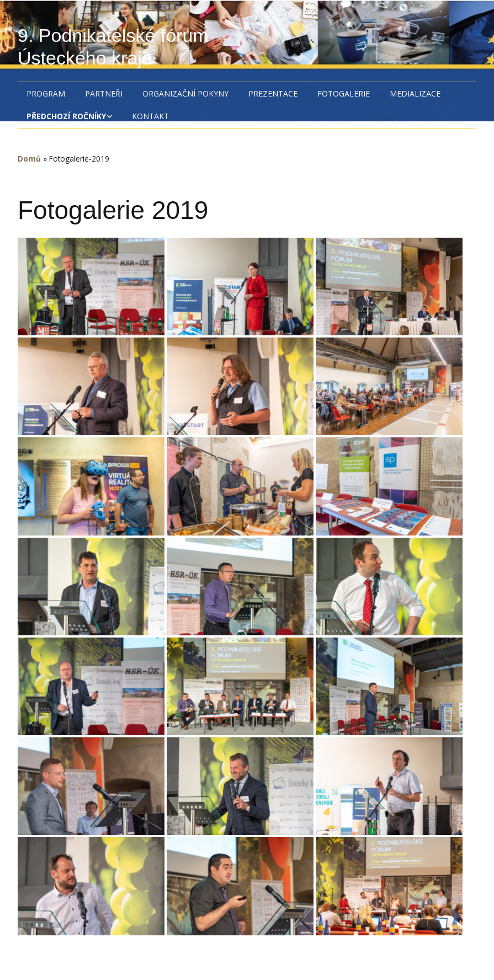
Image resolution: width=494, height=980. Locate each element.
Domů (29, 159)
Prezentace (273, 93)
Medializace (415, 93)
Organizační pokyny (185, 93)
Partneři (104, 93)
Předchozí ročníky (66, 116)
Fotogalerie (344, 93)
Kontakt (150, 116)
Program (46, 93)
